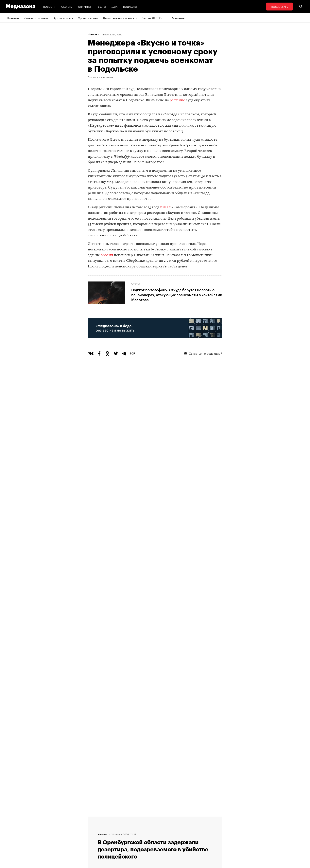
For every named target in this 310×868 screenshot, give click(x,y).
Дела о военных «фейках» (120, 18)
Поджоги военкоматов (100, 77)
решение (177, 100)
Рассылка (144, 826)
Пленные (13, 18)
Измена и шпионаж (36, 18)
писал (165, 207)
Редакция (95, 818)
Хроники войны (88, 18)
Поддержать (279, 6)
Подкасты (130, 6)
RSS (142, 818)
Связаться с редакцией (203, 353)
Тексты (101, 6)
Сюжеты (67, 6)
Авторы (94, 833)
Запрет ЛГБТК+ (152, 18)
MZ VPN (143, 833)
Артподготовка (63, 18)
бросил (107, 255)
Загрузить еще (155, 699)
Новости (49, 6)
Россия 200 (145, 841)
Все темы (178, 18)
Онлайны (85, 6)
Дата (114, 6)
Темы (92, 841)
